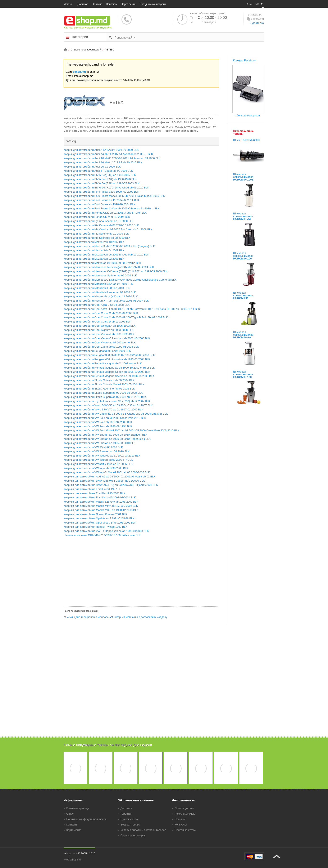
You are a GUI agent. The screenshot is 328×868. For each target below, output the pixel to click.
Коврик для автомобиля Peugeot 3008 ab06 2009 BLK (97, 351)
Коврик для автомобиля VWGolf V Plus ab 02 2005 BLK (98, 464)
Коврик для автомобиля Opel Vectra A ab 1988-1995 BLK (99, 334)
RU (263, 4)
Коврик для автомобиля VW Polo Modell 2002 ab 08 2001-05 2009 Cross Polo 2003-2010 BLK (121, 430)
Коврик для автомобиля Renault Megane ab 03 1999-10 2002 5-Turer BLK (109, 368)
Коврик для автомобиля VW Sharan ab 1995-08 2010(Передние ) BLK (107, 439)
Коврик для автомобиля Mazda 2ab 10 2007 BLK (94, 242)
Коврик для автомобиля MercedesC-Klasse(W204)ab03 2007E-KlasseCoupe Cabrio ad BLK (120, 280)
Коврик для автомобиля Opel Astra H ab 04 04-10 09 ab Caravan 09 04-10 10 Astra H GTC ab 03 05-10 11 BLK (132, 309)
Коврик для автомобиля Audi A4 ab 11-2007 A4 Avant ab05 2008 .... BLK (108, 154)
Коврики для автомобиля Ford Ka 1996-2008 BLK (94, 493)
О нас (70, 814)
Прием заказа (129, 819)
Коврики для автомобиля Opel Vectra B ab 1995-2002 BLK (100, 523)
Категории (77, 37)
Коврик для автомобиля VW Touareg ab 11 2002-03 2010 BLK (102, 456)
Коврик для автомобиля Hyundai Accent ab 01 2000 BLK (99, 221)
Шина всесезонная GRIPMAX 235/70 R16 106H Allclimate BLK (102, 535)
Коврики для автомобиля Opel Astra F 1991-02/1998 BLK (99, 518)
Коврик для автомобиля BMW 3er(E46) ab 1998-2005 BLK (100, 175)
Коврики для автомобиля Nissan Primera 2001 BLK (95, 514)
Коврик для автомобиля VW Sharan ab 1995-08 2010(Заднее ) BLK (105, 435)
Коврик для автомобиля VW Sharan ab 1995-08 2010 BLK (100, 443)
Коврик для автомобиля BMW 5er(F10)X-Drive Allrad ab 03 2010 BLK (106, 188)
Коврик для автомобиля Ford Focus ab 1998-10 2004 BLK (99, 204)
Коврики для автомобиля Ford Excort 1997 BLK (93, 489)
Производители (184, 808)
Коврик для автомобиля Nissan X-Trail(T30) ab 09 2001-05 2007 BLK (106, 301)
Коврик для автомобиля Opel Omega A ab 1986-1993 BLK (100, 326)
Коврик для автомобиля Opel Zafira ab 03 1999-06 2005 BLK (101, 347)
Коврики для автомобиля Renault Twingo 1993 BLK (95, 527)
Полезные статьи (185, 830)
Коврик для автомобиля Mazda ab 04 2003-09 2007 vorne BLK (102, 263)
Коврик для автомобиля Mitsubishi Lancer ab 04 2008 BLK (100, 292)
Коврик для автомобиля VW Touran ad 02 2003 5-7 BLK (98, 460)
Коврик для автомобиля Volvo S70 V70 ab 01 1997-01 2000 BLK (103, 409)
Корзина (97, 4)
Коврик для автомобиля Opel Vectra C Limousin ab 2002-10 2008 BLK (107, 338)
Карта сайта (129, 4)
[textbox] (189, 37)
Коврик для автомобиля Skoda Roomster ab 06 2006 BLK (99, 389)
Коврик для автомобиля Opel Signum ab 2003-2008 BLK (99, 330)
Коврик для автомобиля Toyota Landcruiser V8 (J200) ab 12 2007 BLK (107, 401)
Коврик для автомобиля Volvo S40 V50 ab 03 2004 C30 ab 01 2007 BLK (108, 405)
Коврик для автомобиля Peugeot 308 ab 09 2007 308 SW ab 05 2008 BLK (109, 355)
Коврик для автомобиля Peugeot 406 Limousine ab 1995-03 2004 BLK (107, 359)
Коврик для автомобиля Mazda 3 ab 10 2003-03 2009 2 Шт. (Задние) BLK (109, 246)
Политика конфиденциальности (86, 819)
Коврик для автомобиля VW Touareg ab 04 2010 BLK (97, 451)
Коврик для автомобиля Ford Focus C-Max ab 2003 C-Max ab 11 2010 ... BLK (112, 208)
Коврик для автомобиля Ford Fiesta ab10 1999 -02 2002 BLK (101, 192)
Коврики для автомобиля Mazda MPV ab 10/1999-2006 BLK (101, 506)
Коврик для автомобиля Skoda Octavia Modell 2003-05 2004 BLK (104, 384)
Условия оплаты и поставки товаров (143, 830)
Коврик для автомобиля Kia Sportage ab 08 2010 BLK (97, 238)
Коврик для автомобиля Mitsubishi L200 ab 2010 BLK (97, 288)
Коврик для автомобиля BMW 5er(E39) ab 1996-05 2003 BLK (102, 183)
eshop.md (79, 72)
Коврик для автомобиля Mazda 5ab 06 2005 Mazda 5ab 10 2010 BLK (106, 255)
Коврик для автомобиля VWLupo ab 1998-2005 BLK (96, 468)
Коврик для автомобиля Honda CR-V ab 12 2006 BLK (97, 217)
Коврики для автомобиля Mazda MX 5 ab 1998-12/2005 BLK (101, 510)
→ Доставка (256, 23)
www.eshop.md (72, 860)
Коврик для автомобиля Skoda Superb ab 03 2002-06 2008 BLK (103, 393)
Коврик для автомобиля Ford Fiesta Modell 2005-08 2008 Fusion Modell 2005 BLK (114, 196)
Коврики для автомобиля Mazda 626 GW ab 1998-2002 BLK (101, 502)
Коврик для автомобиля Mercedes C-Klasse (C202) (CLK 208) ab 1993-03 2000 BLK (116, 271)
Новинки (180, 819)
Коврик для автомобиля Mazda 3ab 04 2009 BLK (94, 250)
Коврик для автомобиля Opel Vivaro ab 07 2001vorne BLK (100, 342)
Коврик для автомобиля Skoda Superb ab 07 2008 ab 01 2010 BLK (105, 397)
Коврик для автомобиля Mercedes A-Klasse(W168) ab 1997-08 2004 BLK (109, 267)
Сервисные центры (133, 835)
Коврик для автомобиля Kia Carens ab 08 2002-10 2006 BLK (101, 225)
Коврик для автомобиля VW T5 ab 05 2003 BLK (93, 447)
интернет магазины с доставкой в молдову (140, 617)
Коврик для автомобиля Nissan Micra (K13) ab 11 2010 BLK (101, 296)
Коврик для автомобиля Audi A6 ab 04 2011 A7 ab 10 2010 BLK (103, 162)
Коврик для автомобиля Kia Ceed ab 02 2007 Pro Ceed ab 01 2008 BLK (108, 229)
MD (257, 4)
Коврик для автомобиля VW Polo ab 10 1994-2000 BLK (98, 422)
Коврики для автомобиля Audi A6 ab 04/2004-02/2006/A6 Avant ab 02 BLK (110, 477)
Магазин (68, 4)
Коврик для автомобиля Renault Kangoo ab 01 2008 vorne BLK (103, 363)
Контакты (112, 4)
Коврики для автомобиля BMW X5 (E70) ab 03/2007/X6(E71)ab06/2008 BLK (111, 485)
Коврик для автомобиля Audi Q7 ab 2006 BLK (92, 167)
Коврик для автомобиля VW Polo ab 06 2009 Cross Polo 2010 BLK (105, 418)
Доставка (83, 4)
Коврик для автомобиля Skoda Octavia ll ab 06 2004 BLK (99, 380)
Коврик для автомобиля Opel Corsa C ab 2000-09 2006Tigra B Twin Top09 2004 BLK (116, 317)
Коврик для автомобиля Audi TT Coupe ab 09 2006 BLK (98, 171)
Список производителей (86, 50)
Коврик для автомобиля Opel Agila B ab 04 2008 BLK (97, 305)
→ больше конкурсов (247, 115)
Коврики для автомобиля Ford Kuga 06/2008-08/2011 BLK (100, 497)
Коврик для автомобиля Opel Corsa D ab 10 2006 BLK (97, 322)
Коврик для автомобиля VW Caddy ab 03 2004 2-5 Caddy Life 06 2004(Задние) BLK (116, 414)
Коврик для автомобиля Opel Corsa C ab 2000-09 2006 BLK (101, 313)
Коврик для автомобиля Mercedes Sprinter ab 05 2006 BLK (100, 275)
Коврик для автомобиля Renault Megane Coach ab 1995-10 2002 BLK (107, 372)
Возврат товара (130, 825)
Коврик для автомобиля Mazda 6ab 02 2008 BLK (94, 259)
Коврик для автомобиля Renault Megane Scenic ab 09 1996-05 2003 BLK (109, 376)
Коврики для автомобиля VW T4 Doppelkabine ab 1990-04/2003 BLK (106, 531)
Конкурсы (181, 825)
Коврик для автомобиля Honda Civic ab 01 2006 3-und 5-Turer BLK (105, 213)
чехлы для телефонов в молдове (88, 617)
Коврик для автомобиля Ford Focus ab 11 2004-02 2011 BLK (101, 200)
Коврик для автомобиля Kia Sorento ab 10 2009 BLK (96, 234)
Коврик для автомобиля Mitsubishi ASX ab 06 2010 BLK (98, 284)
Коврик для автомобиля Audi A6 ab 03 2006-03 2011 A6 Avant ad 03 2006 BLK (112, 158)
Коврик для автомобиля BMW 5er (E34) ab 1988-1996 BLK (100, 179)
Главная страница (78, 808)
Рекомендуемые (185, 814)
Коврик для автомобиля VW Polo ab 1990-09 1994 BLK (98, 426)
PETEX (109, 50)
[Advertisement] (141, 573)
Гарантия (126, 814)
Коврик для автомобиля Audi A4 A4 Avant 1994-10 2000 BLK (101, 150)
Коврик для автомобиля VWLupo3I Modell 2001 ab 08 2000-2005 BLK (107, 472)
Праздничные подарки (153, 4)
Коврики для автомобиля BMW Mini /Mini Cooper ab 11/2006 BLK (104, 481)
